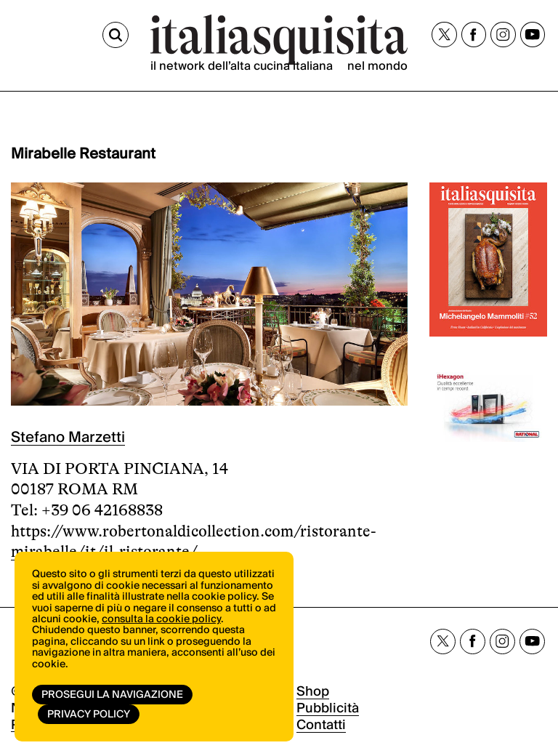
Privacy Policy (89, 715)
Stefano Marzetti (68, 438)
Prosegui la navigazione (112, 695)
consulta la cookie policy (161, 619)
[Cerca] (116, 35)
